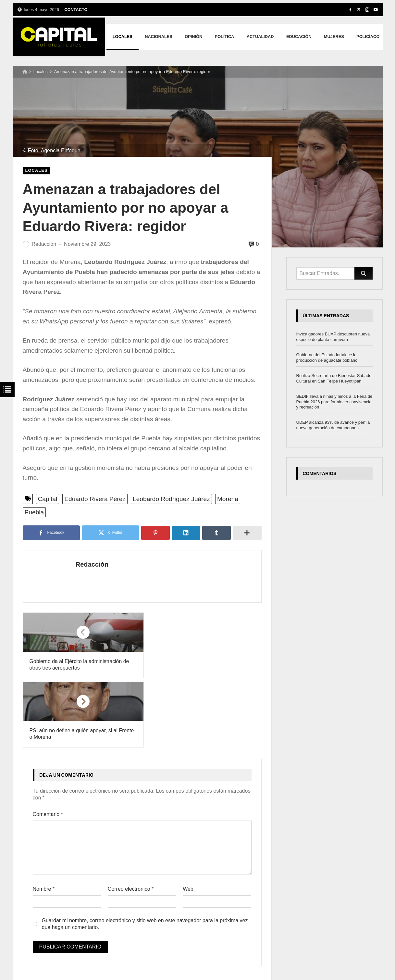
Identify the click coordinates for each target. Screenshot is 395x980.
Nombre (44, 820)
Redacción (88, 564)
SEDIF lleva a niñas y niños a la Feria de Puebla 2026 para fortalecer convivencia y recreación (334, 402)
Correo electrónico (131, 820)
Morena (228, 499)
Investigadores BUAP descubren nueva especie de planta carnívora (333, 337)
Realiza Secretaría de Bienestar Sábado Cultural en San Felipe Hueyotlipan (334, 378)
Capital (48, 499)
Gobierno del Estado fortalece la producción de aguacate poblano (327, 358)
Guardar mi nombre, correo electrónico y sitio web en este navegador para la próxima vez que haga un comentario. (145, 855)
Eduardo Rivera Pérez (95, 499)
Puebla (34, 512)
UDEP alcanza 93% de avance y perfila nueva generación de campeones (333, 425)
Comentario (48, 745)
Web (188, 820)
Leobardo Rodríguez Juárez (171, 499)
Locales (41, 72)
